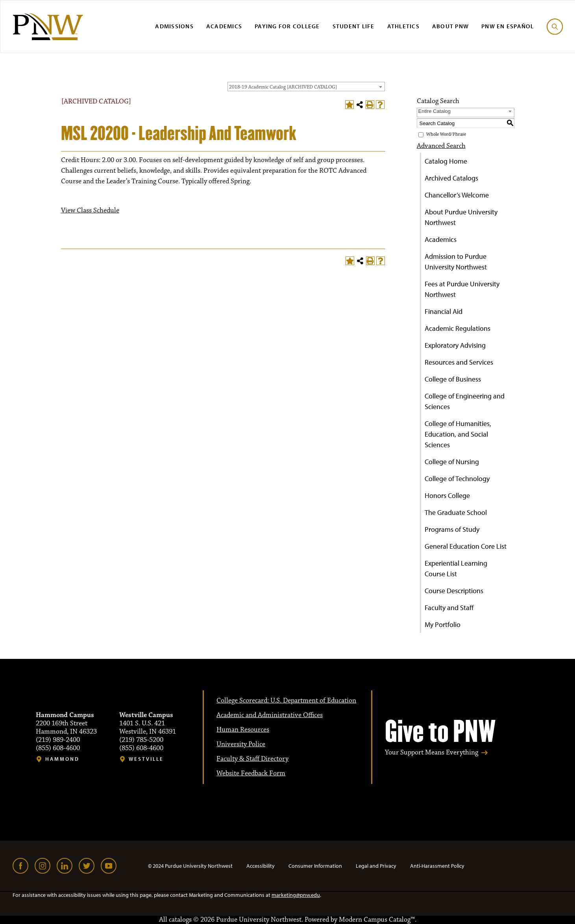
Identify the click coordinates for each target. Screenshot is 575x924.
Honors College (447, 495)
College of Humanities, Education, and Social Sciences (458, 434)
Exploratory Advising (455, 345)
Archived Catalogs (451, 178)
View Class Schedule (90, 210)
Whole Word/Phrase (446, 135)
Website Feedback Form (251, 773)
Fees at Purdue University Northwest (462, 289)
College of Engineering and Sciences (465, 401)
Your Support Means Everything (432, 753)
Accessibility (261, 866)
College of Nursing (452, 462)
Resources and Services (459, 362)
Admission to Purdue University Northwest (456, 262)
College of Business (453, 379)
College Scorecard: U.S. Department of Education (286, 701)
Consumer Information (315, 866)
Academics (224, 26)
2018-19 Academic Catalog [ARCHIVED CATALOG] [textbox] (283, 87)
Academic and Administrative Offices (270, 715)
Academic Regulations (458, 328)
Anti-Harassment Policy (437, 866)
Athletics (403, 26)
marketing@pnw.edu (296, 895)
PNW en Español (508, 26)
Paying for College (287, 26)
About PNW (450, 26)
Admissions (174, 26)
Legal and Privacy (376, 866)
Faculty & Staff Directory (252, 759)
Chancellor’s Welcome (457, 195)
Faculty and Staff (449, 608)
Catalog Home (446, 161)
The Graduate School (456, 512)
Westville (146, 759)
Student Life (354, 26)
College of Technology (457, 479)
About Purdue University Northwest (461, 217)
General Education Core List (466, 546)
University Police (241, 744)
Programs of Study (452, 529)
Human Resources (243, 730)
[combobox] (306, 87)
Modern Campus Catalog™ (377, 920)
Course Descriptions (454, 591)
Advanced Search (441, 146)
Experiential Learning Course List (456, 568)
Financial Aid (444, 311)
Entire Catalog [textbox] (434, 111)
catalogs (180, 920)
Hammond (62, 759)
